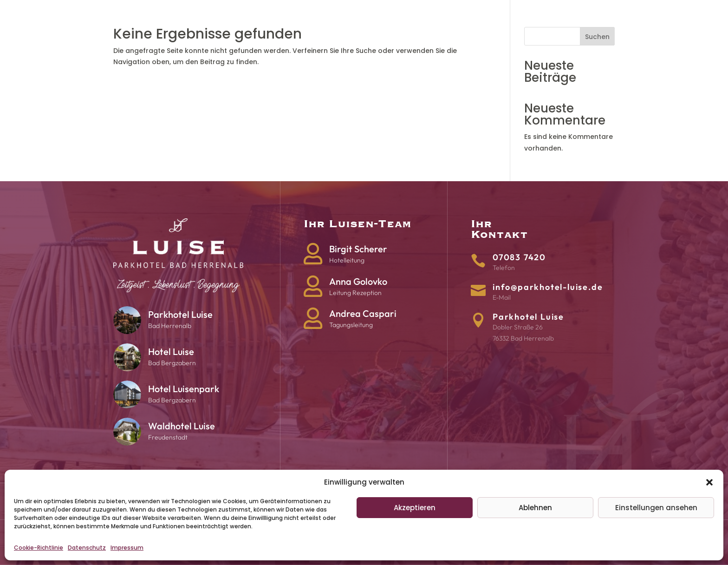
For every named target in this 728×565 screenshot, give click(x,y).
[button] (709, 482)
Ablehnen (535, 508)
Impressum (127, 548)
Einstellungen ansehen (656, 508)
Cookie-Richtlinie (39, 548)
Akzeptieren (415, 508)
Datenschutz (87, 548)
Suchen (597, 37)
